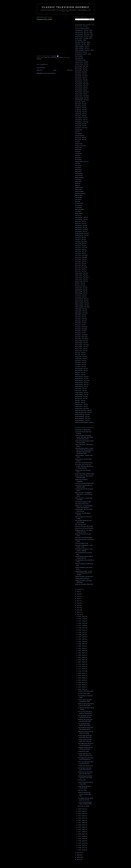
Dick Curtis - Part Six (80, 102)
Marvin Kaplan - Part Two (81, 343)
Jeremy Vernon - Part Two (82, 64)
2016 (78, 603)
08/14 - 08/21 (82, 660)
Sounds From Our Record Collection (84, 528)
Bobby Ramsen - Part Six (81, 387)
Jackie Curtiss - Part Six (81, 94)
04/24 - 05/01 (82, 814)
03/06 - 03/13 (82, 829)
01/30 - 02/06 (82, 841)
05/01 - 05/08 (82, 811)
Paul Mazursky (79, 174)
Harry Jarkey (78, 166)
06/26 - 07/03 (82, 676)
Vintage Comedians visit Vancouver (84, 577)
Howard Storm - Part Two (81, 406)
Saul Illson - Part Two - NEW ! (83, 44)
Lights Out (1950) (82, 790)
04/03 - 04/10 (82, 820)
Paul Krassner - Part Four (82, 86)
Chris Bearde (78, 134)
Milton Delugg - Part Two (81, 293)
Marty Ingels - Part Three (81, 313)
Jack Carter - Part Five (81, 251)
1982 (42, 58)
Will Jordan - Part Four (81, 321)
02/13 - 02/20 (82, 836)
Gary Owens (78, 179)
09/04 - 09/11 (82, 653)
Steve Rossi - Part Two (81, 391)
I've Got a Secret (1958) (84, 693)
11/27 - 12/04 (82, 626)
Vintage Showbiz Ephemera (82, 579)
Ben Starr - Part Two (80, 402)
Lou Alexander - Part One (82, 217)
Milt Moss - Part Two (80, 375)
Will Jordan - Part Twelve (81, 337)
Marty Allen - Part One (81, 221)
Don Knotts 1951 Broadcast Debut (84, 463)
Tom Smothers (79, 197)
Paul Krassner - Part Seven (82, 92)
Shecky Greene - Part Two (82, 301)
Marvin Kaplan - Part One (82, 341)
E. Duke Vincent (79, 203)
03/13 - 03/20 (82, 827)
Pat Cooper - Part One (81, 259)
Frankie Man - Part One (81, 357)
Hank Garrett (78, 154)
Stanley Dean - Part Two (81, 289)
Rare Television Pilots (81, 524)
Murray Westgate (79, 209)
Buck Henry (78, 158)
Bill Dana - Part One (80, 283)
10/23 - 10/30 (82, 637)
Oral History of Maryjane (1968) (83, 502)
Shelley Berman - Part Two (82, 235)
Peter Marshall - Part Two (81, 371)
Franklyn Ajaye (79, 130)
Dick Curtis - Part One (81, 263)
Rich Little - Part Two (80, 355)
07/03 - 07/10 (82, 673)
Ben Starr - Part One (80, 401)
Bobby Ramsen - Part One (82, 377)
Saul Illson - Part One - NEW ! (83, 42)
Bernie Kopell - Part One (81, 70)
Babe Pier (78, 185)
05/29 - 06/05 (82, 685)
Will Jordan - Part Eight (81, 329)
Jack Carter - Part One (81, 243)
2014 (78, 608)
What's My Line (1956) (84, 806)
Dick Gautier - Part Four (81, 78)
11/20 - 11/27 (82, 628)
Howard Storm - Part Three (82, 408)
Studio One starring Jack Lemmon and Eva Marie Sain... (85, 794)
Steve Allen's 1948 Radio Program (84, 538)
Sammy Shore (79, 195)
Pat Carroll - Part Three (81, 241)
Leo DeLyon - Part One (81, 295)
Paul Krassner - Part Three (82, 84)
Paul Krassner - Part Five (81, 88)
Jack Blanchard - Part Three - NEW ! (84, 34)
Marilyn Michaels (79, 178)
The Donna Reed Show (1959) (86, 691)
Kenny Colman (79, 144)
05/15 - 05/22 (82, 689)
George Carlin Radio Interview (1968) (84, 474)
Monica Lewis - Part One (81, 349)
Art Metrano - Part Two (81, 110)
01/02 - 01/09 (82, 850)
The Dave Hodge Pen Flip (82, 543)
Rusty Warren (79, 205)
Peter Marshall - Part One (82, 369)
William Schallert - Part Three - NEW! (84, 50)
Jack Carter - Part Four (81, 249)
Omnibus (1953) (82, 780)
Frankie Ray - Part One (81, 112)
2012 (78, 612)
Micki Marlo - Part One (81, 361)
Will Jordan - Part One (81, 315)
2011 (78, 614)
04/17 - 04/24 (82, 816)
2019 (78, 596)
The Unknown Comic (80, 60)
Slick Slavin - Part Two (81, 106)
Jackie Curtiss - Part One (81, 273)
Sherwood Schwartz (80, 193)
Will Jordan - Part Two (81, 317)
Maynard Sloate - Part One (82, 98)
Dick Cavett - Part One (81, 138)
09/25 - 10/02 (82, 646)
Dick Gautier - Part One (81, 72)
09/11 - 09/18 (82, 651)
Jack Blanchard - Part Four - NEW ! (84, 36)
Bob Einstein (78, 150)
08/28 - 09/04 (82, 655)
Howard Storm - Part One (82, 404)
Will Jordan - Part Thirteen (82, 339)
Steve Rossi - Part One (81, 389)
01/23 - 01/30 (82, 843)
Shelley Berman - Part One (82, 233)
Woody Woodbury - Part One (82, 414)
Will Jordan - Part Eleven (81, 335)
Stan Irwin (78, 164)
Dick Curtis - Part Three (81, 267)
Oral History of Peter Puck (82, 504)
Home (55, 70)
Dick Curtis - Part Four (81, 269)
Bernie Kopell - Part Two (81, 68)
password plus (62, 58)
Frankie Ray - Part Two (81, 114)
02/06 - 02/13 (82, 839)
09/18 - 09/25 (82, 648)
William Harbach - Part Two (82, 305)
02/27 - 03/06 (82, 832)
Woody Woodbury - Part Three (83, 418)
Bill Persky (78, 183)
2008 (78, 857)
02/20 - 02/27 (82, 834)
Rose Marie (78, 168)
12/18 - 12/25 (82, 619)
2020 (78, 594)
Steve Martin (78, 171)
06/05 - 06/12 (82, 682)
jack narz (54, 58)
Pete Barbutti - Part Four (81, 231)
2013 (78, 610)
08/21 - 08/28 (82, 657)
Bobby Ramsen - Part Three (82, 381)
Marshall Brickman (80, 136)
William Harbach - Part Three (82, 307)
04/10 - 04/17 (82, 818)
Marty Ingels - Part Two (81, 311)
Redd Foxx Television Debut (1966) (84, 526)
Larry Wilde (78, 211)
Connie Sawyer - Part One (82, 393)
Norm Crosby (78, 148)
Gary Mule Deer (79, 58)
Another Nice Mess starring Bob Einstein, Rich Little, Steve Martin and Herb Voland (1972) (84, 437)
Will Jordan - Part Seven (81, 327)
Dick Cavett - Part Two (81, 140)
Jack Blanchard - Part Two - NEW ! (84, 32)
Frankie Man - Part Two (81, 359)
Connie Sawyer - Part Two (82, 394)
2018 (78, 598)
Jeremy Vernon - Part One (82, 62)
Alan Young (78, 215)
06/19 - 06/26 (82, 678)
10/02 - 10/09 (82, 644)
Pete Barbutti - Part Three (82, 229)
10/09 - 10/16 (82, 641)
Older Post (70, 70)
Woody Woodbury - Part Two (82, 416)
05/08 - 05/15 (82, 809)
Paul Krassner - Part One (81, 80)
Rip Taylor (78, 201)
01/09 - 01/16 (82, 848)
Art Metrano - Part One (81, 108)
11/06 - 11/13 (82, 632)
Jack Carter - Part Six (81, 253)
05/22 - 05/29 (82, 687)
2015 (78, 605)
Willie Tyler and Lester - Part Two (83, 412)
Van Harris (78, 156)
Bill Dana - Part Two (80, 285)
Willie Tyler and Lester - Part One (83, 410)
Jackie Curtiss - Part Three (82, 277)
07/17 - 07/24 (82, 669)
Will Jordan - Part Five (81, 323)
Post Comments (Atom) (50, 73)
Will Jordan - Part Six (80, 325)
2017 (78, 601)
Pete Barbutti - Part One (81, 225)
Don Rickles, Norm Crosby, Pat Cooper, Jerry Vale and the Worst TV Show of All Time (84, 466)
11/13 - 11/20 (82, 630)
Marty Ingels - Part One (81, 309)
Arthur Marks (78, 170)
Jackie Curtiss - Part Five (81, 279)
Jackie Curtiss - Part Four (82, 281)
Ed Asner (77, 132)
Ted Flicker (78, 152)
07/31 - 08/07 (82, 664)
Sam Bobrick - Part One (81, 52)
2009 (78, 855)
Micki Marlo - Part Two (81, 363)
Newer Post (40, 70)
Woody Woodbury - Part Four (82, 420)
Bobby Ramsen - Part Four (82, 383)
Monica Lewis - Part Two (81, 351)
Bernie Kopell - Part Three (82, 66)
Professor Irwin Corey (81, 146)
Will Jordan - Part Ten (81, 333)
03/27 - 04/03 (82, 823)
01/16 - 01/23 (82, 845)
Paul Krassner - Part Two (81, 82)
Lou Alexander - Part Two (81, 219)
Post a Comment (41, 68)
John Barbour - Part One (81, 118)
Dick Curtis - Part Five (81, 271)
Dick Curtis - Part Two (81, 265)
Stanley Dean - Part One (81, 287)
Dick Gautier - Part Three (81, 76)
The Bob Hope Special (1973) (85, 766)
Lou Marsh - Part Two (81, 367)
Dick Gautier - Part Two (81, 74)
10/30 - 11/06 (82, 635)
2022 (78, 592)
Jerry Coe (78, 142)
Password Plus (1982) (83, 751)
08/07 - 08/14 (82, 662)
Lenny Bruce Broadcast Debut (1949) (84, 483)
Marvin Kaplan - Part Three (82, 345)
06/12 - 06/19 (82, 680)
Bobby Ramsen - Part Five (82, 385)
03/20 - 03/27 (82, 825)
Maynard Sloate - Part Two (82, 162)
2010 (78, 853)
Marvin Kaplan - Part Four (82, 347)
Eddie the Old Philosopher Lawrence (84, 422)
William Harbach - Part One (82, 303)
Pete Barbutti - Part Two (81, 227)
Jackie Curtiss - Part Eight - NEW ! (84, 38)
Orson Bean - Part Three (81, 128)
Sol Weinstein (79, 207)
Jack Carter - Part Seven (81, 255)
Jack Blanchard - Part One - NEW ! (84, 30)
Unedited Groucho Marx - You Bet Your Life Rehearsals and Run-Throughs (84, 573)
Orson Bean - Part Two (81, 126)
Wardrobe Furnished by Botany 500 (84, 584)
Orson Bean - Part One (81, 124)
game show (47, 58)
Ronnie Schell (79, 189)
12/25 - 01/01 (82, 616)
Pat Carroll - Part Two (81, 239)
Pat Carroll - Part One (81, 237)
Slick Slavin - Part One (81, 104)
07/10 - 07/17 (82, 671)
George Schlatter (79, 191)
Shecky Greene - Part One (82, 299)
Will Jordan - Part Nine (81, 331)
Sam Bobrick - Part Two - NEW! (83, 54)
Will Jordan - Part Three (81, 319)
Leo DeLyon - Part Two (81, 297)
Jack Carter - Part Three (81, 247)
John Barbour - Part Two (81, 120)
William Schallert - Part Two (82, 48)
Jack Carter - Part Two (81, 245)
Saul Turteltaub (79, 56)
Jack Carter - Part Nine (81, 116)
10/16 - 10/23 (82, 639)
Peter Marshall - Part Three (82, 100)
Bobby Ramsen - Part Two (82, 379)
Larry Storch (78, 199)
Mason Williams (79, 213)
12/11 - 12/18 (82, 621)
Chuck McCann (79, 176)
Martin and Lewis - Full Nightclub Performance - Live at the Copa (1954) (84, 494)
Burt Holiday (78, 160)
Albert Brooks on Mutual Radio (83, 430)
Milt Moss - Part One (80, 373)
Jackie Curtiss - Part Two (81, 275)
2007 (78, 860)
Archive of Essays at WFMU (82, 28)
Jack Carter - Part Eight (81, 257)
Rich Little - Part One (80, 353)
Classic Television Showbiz (66, 7)
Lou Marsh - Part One (81, 365)
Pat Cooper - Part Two (81, 261)
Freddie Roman (79, 187)
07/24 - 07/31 (82, 666)
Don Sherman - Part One (81, 396)
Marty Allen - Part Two (81, 223)
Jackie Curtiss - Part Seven (82, 96)
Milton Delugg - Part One (81, 291)
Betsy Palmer (78, 181)
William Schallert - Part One (82, 46)
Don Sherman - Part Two (81, 399)
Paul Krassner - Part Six (81, 90)
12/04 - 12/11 (82, 623)
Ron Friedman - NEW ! (81, 40)
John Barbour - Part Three (82, 122)
